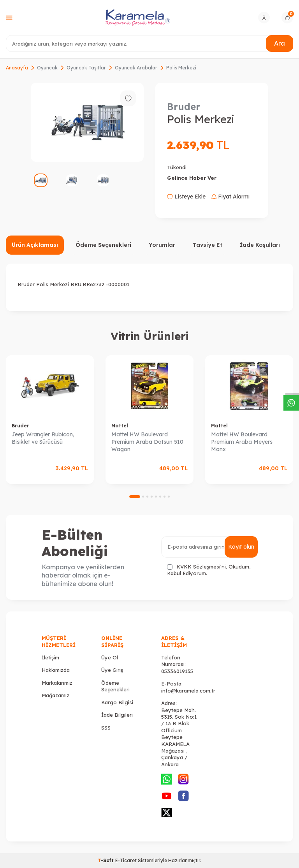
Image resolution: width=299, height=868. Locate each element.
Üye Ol (110, 657)
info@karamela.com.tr (188, 691)
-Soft (106, 860)
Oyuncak (47, 68)
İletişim (50, 657)
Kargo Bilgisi (117, 702)
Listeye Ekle (186, 197)
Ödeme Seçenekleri (103, 245)
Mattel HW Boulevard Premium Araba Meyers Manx (242, 442)
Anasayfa (17, 68)
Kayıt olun (241, 547)
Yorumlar (162, 245)
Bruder (184, 106)
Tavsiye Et (208, 245)
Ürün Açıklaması (35, 245)
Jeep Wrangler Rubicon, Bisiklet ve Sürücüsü (43, 438)
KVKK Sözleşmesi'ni (201, 567)
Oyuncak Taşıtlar (86, 68)
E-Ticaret (126, 860)
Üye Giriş (112, 670)
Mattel (120, 426)
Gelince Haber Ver (192, 178)
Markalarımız (57, 683)
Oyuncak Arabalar (136, 68)
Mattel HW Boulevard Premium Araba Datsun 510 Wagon (147, 442)
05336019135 (177, 671)
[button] (135, 497)
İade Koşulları (260, 245)
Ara (280, 43)
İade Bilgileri (117, 715)
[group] (87, 122)
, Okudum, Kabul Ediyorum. (209, 570)
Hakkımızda (56, 670)
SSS (106, 728)
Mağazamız (55, 695)
